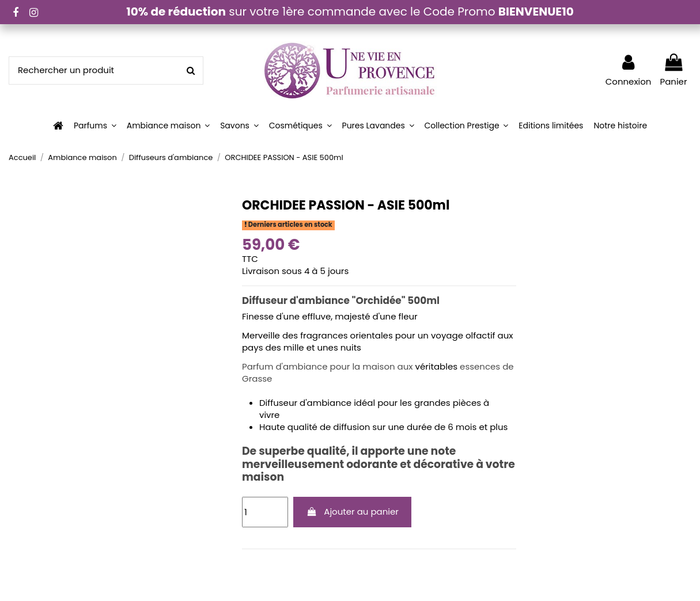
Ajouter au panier (352, 511)
